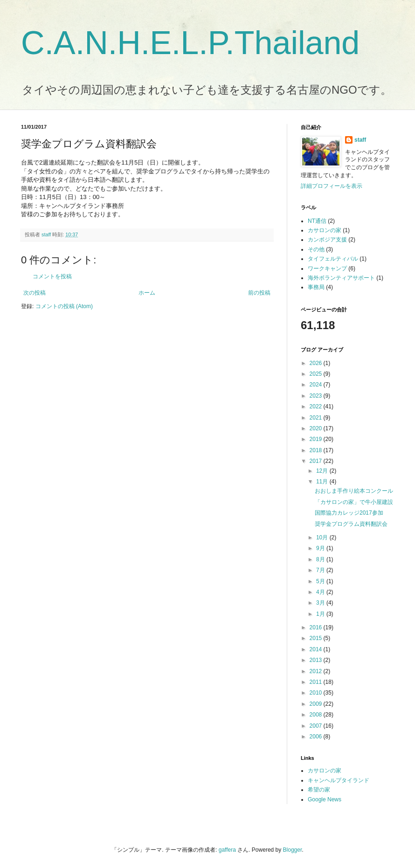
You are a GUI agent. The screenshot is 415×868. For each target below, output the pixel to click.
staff (360, 140)
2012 (317, 671)
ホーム (147, 293)
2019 (317, 439)
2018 (317, 450)
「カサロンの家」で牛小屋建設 (354, 502)
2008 (317, 715)
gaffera (227, 850)
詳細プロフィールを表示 (332, 186)
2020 (317, 428)
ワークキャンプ (327, 269)
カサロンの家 (325, 230)
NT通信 (317, 221)
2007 (317, 726)
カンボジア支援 (327, 240)
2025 (317, 374)
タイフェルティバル (333, 259)
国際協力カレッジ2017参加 (349, 513)
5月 (321, 581)
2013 (317, 660)
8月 (321, 559)
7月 (321, 570)
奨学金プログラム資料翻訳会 (351, 524)
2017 (317, 461)
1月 (321, 614)
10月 (323, 537)
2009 (317, 704)
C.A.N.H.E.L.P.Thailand (190, 43)
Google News (325, 799)
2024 (317, 385)
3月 (321, 603)
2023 (317, 396)
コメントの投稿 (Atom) (64, 306)
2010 (317, 693)
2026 (317, 363)
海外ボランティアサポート (341, 278)
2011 (317, 682)
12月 (323, 471)
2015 (317, 638)
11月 (323, 482)
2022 (317, 406)
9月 (321, 548)
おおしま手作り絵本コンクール (354, 491)
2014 (317, 649)
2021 (317, 418)
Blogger (293, 850)
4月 (321, 592)
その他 (316, 249)
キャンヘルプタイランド (339, 780)
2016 (317, 627)
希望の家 (319, 790)
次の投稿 (35, 293)
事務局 (316, 287)
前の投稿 (259, 293)
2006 (317, 737)
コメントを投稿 (52, 276)
